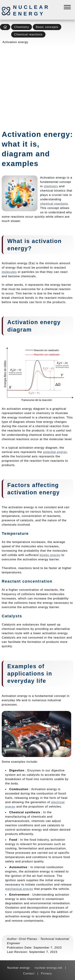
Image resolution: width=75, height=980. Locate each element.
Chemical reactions (28, 34)
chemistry (51, 186)
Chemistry (22, 27)
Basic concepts (47, 27)
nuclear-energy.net (48, 968)
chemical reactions (54, 204)
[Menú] (68, 8)
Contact (29, 973)
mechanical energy (19, 889)
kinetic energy (50, 555)
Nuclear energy (31, 10)
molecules (9, 272)
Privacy (46, 973)
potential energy (55, 452)
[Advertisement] (37, 86)
